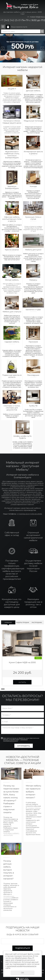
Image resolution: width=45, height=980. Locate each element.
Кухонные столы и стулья (33, 218)
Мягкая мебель (12, 280)
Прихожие (33, 342)
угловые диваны (34, 808)
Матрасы (33, 280)
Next (42, 48)
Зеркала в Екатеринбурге (12, 187)
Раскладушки (33, 375)
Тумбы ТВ (33, 406)
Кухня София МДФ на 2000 (22, 662)
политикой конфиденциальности (15, 740)
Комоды (33, 186)
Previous (3, 48)
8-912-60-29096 (36, 514)
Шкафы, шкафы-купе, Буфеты (23, 437)
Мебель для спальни (12, 312)
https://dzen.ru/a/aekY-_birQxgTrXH (11, 834)
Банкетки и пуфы (33, 310)
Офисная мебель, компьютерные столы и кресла (12, 219)
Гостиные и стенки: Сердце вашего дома (12, 122)
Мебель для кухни (33, 250)
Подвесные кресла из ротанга (12, 376)
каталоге (29, 494)
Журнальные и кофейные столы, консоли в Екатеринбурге (12, 155)
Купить (22, 682)
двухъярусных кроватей (9, 897)
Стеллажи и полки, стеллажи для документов (12, 408)
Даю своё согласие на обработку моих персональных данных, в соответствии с (21, 739)
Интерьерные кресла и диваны (33, 153)
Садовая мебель (12, 342)
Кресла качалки (12, 250)
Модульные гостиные (33, 121)
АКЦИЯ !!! (12, 89)
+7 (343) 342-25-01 (10, 20)
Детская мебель (33, 91)
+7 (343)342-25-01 (23, 514)
